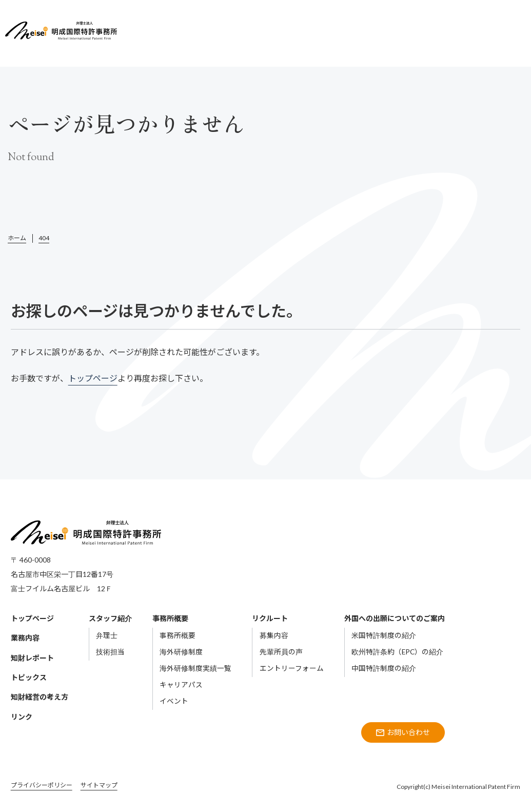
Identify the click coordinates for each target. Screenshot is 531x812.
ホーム (17, 238)
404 (44, 238)
